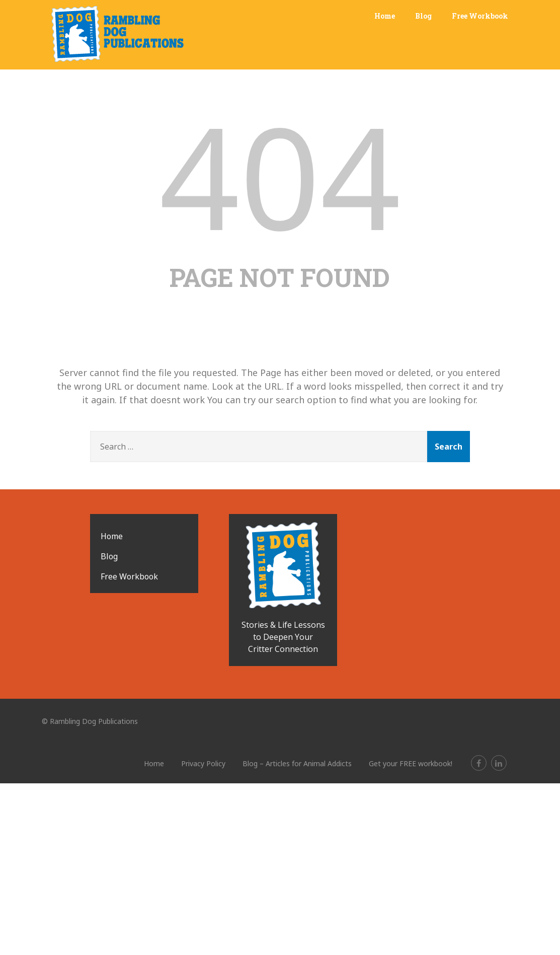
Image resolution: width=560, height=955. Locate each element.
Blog (423, 16)
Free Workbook (480, 16)
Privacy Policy (203, 763)
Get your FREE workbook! (411, 763)
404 (280, 175)
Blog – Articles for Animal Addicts (297, 763)
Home (385, 16)
